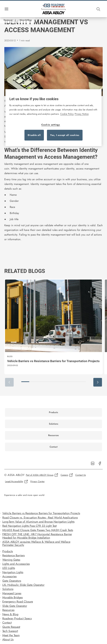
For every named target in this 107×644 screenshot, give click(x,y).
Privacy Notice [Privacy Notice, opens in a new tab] (82, 114)
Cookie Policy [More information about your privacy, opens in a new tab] (67, 114)
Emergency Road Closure (18, 602)
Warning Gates (11, 560)
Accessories (9, 576)
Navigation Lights (13, 572)
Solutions (8, 589)
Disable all (34, 135)
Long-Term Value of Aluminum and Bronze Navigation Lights (38, 522)
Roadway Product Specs (17, 618)
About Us (8, 639)
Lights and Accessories (16, 564)
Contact (7, 623)
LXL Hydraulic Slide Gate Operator (23, 585)
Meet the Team (11, 635)
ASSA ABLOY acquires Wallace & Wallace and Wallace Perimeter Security (36, 543)
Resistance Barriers (13, 555)
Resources (8, 610)
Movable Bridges (12, 597)
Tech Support (10, 631)
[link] (11, 20)
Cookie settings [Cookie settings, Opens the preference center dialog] (51, 125)
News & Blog (10, 614)
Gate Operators (12, 581)
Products (8, 551)
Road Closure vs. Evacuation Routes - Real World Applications (40, 518)
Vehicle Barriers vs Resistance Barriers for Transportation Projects (41, 513)
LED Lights (9, 568)
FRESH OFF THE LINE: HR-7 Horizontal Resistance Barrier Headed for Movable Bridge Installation (37, 536)
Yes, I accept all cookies (65, 135)
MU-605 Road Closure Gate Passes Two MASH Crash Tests (38, 530)
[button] (26, 20)
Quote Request (11, 627)
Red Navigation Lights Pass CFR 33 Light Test (29, 526)
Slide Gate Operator (15, 606)
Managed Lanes (12, 593)
